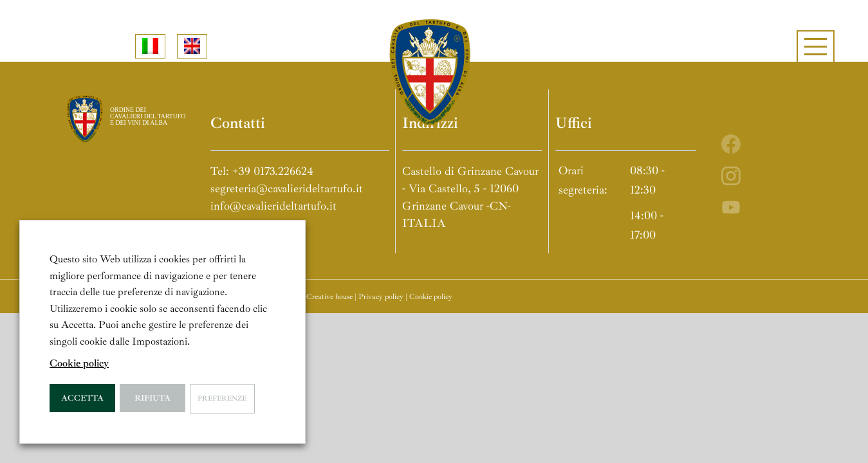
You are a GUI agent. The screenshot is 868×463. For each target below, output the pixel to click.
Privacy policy (381, 297)
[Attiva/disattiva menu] (816, 47)
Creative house (329, 297)
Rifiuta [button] (152, 398)
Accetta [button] (82, 398)
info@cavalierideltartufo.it (273, 206)
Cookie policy (431, 297)
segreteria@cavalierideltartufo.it (287, 188)
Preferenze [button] (222, 398)
